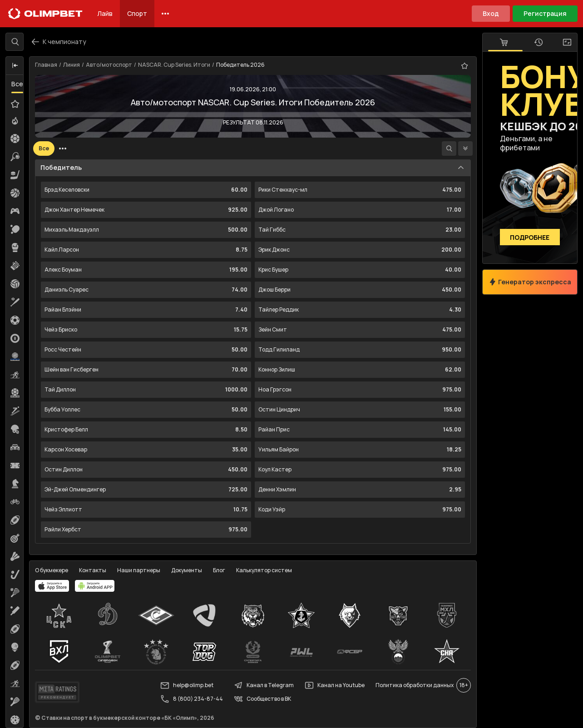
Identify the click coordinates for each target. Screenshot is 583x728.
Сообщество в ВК (262, 699)
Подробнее (530, 237)
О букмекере (52, 570)
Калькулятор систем (264, 570)
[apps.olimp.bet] (52, 586)
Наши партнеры (139, 570)
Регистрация (545, 13)
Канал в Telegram (264, 685)
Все (17, 84)
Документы (187, 570)
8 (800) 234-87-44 (192, 699)
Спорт (137, 13)
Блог (219, 570)
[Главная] (45, 14)
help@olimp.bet (187, 685)
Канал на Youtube (335, 685)
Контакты (93, 570)
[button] (15, 66)
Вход (491, 13)
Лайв (105, 13)
